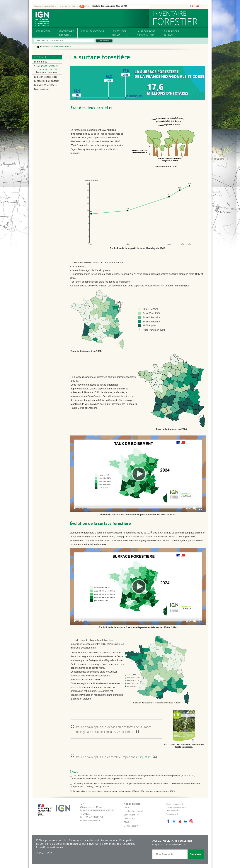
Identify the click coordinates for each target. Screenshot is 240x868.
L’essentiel (46, 47)
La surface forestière (47, 66)
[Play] (138, 474)
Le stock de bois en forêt (47, 81)
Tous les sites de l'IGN (44, 6)
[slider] (135, 508)
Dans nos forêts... (43, 89)
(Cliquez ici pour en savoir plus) (168, 845)
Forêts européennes (47, 72)
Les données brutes (133, 811)
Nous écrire (171, 814)
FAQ (126, 822)
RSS (87, 6)
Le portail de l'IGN (67, 6)
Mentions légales (174, 804)
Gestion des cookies (175, 807)
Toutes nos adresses (89, 821)
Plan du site (171, 811)
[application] (138, 474)
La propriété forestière (46, 77)
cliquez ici (145, 757)
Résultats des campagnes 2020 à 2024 (109, 6)
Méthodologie (130, 826)
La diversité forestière (45, 85)
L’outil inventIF (130, 815)
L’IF (125, 807)
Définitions (128, 818)
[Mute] (195, 508)
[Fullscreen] (201, 508)
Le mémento (41, 62)
